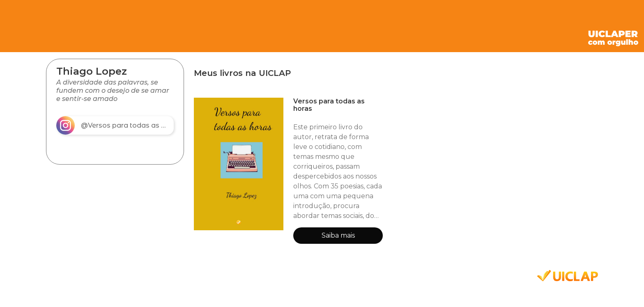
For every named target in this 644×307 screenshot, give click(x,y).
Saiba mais (338, 235)
